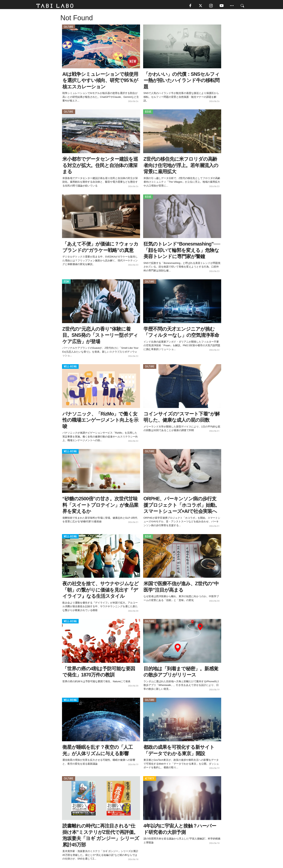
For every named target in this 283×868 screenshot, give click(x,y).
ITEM (66, 283)
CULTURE (69, 28)
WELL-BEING (70, 368)
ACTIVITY (150, 780)
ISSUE (148, 113)
